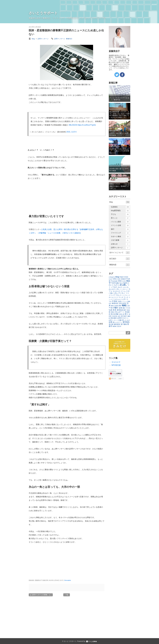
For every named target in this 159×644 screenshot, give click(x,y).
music (110, 279)
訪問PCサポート (123, 318)
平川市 (128, 308)
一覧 (67, 595)
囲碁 (120, 306)
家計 (124, 308)
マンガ (121, 297)
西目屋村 (114, 318)
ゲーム (123, 291)
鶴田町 (115, 326)
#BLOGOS (73, 125)
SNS (120, 281)
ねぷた (120, 287)
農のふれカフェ (117, 322)
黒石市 (119, 326)
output (123, 279)
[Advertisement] (44, 197)
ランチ (126, 297)
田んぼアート (120, 312)
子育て (116, 308)
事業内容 (120, 265)
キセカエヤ (117, 291)
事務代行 (69, 39)
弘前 (111, 310)
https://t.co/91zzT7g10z (87, 125)
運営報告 (126, 322)
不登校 (115, 301)
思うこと (120, 218)
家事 (121, 308)
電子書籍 (124, 324)
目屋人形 (122, 314)
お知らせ (120, 244)
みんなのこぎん (114, 289)
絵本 (119, 316)
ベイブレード (126, 295)
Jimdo (126, 277)
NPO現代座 (116, 365)
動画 (112, 306)
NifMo (115, 279)
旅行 (120, 229)
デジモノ (122, 293)
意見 (115, 310)
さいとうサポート (43, 13)
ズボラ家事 (120, 240)
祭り (127, 314)
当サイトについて (120, 253)
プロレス (118, 295)
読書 (120, 320)
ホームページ (113, 297)
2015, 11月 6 (71, 132)
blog (33, 39)
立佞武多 (115, 316)
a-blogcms (112, 277)
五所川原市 (122, 303)
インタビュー (124, 289)
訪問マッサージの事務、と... (41, 595)
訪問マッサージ (43, 39)
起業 (111, 322)
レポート (125, 299)
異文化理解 (115, 314)
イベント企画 (120, 226)
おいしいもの (122, 283)
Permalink (68, 580)
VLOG (124, 281)
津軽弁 (113, 312)
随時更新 (117, 324)
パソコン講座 (120, 222)
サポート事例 (120, 237)
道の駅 (111, 324)
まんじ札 (126, 287)
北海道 (116, 306)
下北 (110, 301)
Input (122, 277)
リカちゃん (117, 299)
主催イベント (122, 301)
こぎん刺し (122, 285)
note (119, 279)
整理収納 (120, 310)
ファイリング (120, 233)
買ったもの (126, 320)
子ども (120, 214)
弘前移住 (120, 207)
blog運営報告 (120, 211)
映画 (128, 310)
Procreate (114, 281)
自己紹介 (120, 259)
